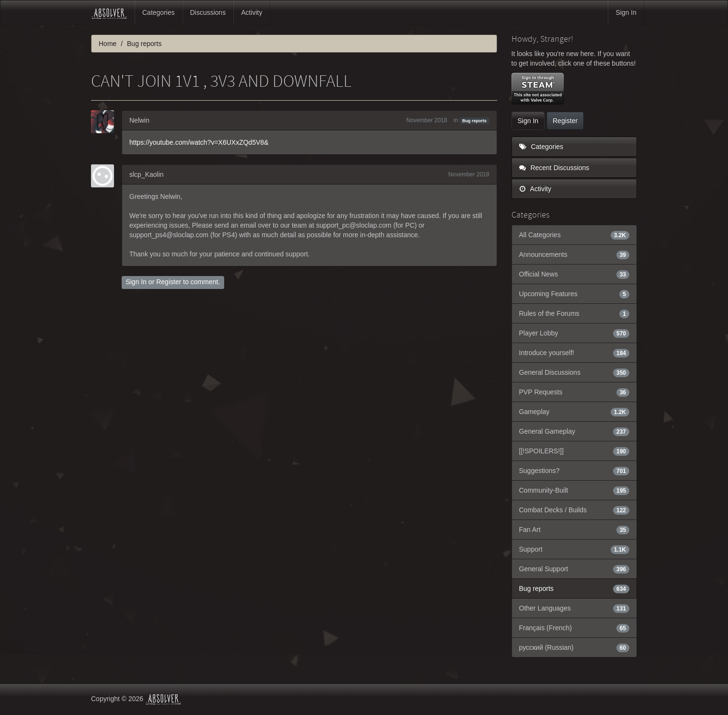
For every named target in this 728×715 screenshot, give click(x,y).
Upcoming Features (574, 294)
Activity (251, 12)
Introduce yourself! (574, 353)
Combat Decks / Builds (574, 510)
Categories (159, 12)
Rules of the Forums (574, 313)
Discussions (208, 12)
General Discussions (574, 372)
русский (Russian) (574, 647)
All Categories (574, 235)
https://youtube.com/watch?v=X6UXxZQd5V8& (199, 142)
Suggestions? (574, 471)
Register (169, 282)
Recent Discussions (554, 168)
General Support (574, 569)
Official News (574, 274)
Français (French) (574, 628)
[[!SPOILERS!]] (574, 451)
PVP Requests (574, 392)
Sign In (626, 12)
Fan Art (574, 530)
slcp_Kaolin (147, 174)
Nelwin (139, 120)
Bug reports (474, 121)
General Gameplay (574, 431)
